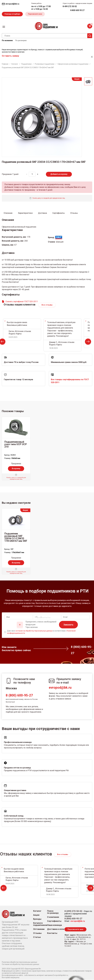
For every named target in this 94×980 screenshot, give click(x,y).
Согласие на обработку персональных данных (21, 965)
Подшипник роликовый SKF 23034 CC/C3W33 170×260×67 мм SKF (16, 537)
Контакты (52, 933)
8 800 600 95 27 (77, 10)
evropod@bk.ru (60, 688)
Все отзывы (47, 305)
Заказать (68, 625)
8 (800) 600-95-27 (19, 696)
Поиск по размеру (53, 912)
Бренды (37, 919)
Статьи (37, 937)
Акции (36, 915)
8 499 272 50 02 (70, 6)
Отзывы (37, 933)
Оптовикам (39, 929)
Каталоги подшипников (40, 924)
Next (88, 342)
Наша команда (54, 925)
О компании (53, 917)
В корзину (16, 469)
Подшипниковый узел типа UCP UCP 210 (16, 445)
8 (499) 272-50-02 (73, 911)
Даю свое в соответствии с (41, 632)
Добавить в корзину (59, 174)
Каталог (37, 911)
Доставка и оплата (57, 929)
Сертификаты (54, 921)
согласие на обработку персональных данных (34, 631)
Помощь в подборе (13, 14)
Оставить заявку (10, 56)
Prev (4, 889)
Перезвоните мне (36, 14)
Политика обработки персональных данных (19, 962)
